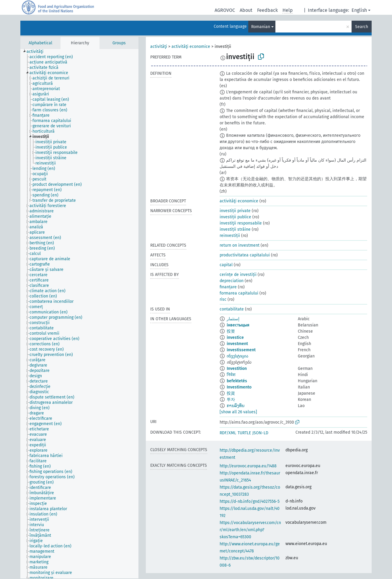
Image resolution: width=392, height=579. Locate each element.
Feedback (267, 10)
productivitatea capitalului (245, 255)
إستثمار (233, 319)
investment (237, 344)
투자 (231, 400)
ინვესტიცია (237, 356)
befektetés (237, 381)
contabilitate (232, 309)
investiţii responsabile (241, 223)
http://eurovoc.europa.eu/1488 (248, 466)
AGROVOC (225, 10)
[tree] (79, 314)
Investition (237, 369)
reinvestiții (230, 236)
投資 (231, 393)
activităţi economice (191, 47)
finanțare (228, 287)
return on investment (240, 245)
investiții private (235, 211)
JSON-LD (260, 433)
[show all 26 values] (238, 412)
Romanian (261, 27)
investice (235, 338)
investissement (241, 350)
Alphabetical (40, 43)
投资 (231, 331)
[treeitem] (37, 52)
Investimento (239, 387)
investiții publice (235, 217)
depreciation (232, 281)
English (359, 10)
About (246, 10)
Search (362, 27)
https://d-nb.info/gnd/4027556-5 (250, 501)
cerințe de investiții (238, 275)
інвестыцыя (238, 325)
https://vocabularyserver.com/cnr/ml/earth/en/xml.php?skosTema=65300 (250, 530)
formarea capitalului (239, 293)
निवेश (231, 375)
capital (226, 265)
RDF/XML (228, 433)
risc (223, 299)
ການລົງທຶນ (236, 406)
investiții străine (235, 229)
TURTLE (244, 433)
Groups (119, 43)
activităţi (159, 47)
